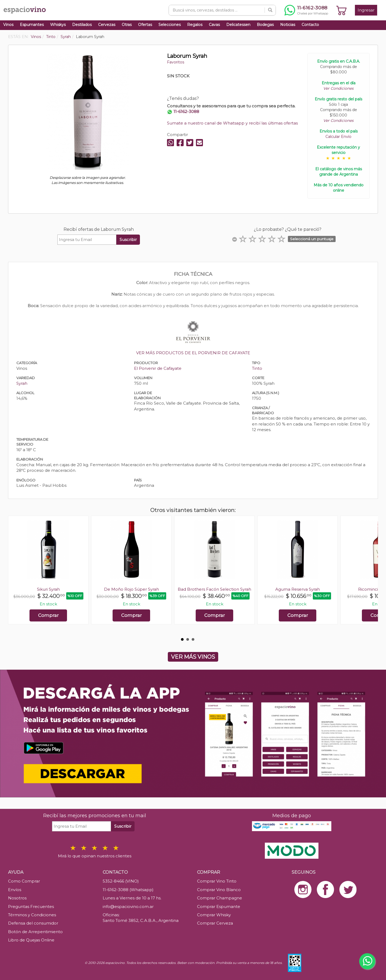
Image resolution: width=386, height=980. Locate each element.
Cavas (214, 25)
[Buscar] (270, 10)
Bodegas (265, 25)
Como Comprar (24, 881)
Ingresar (366, 10)
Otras (127, 25)
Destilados (82, 25)
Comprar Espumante (219, 907)
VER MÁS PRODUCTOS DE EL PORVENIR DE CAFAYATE (193, 353)
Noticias (288, 25)
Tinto (257, 368)
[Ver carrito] (342, 10)
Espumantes (32, 25)
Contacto (310, 25)
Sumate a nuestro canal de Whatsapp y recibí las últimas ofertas (232, 123)
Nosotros (17, 898)
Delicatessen (238, 25)
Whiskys (58, 25)
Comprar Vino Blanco (219, 890)
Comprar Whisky (214, 915)
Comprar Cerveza (215, 923)
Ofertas (145, 25)
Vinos (8, 25)
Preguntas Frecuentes (31, 907)
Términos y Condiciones (32, 915)
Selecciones (170, 25)
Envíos (15, 890)
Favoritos (176, 62)
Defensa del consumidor (33, 923)
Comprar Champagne (220, 898)
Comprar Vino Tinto (217, 881)
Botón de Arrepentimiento (35, 932)
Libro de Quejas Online (31, 940)
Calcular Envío (338, 137)
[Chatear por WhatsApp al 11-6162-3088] (306, 10)
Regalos (195, 25)
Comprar (48, 615)
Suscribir (128, 240)
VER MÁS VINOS (193, 657)
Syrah (22, 383)
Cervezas (107, 25)
